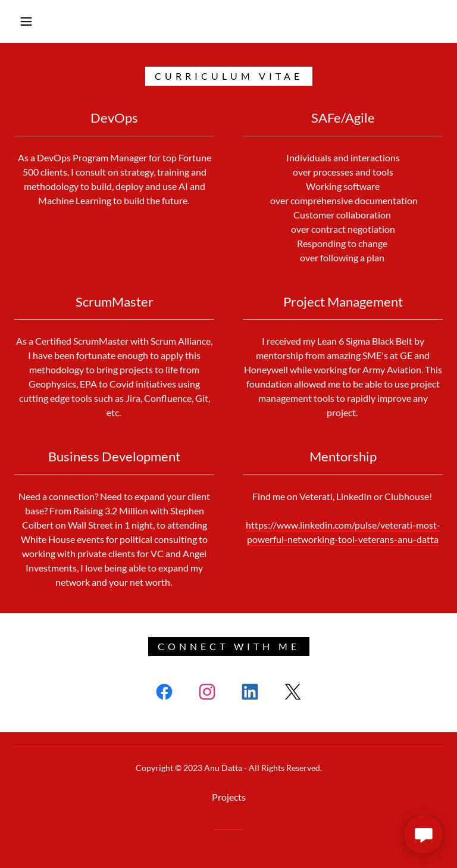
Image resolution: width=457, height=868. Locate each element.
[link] (164, 694)
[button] (26, 21)
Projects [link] (229, 797)
